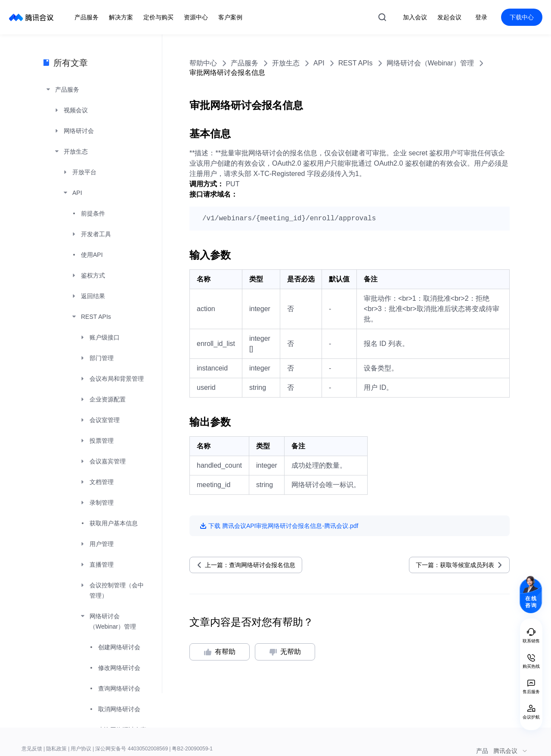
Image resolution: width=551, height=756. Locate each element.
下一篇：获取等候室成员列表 (455, 565)
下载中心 (522, 17)
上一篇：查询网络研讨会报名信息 (250, 565)
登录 (481, 17)
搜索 (382, 17)
